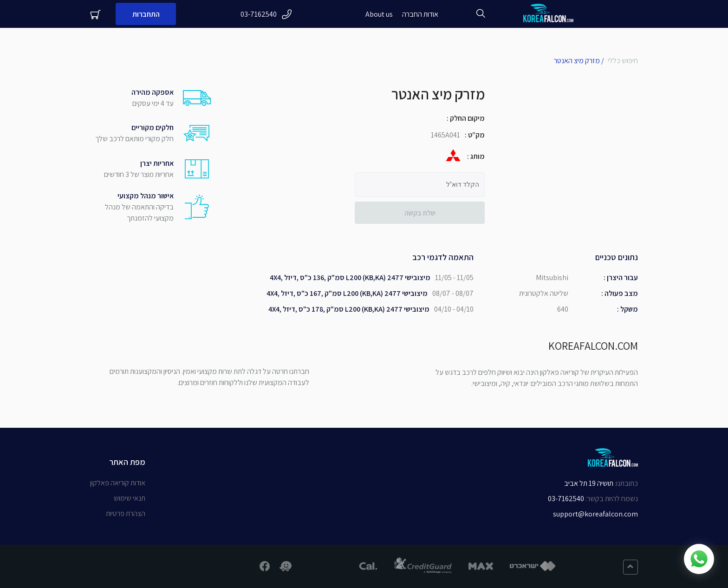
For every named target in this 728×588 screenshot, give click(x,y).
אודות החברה (420, 14)
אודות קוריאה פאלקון (118, 483)
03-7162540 (266, 14)
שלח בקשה (420, 213)
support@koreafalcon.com (595, 514)
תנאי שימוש (130, 498)
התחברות (146, 14)
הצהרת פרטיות (126, 513)
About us (379, 14)
